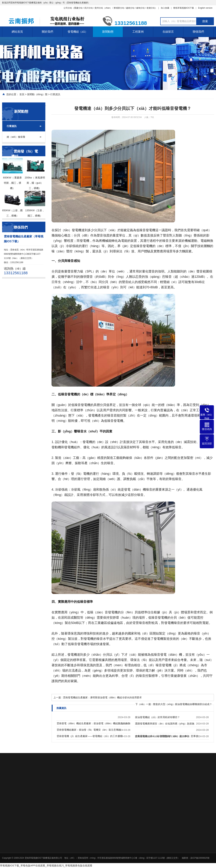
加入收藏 (165, 8)
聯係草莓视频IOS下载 (184, 8)
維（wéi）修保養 (16, 137)
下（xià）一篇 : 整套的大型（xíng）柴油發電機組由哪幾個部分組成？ (174, 704)
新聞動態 (108, 32)
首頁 (22, 94)
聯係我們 (198, 32)
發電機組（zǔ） (78, 32)
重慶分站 (78, 8)
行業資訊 (55, 94)
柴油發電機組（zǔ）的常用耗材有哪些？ (157, 717)
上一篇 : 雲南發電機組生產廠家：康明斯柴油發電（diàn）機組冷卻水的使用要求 (98, 697)
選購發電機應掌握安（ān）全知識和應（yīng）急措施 (165, 724)
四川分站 (89, 8)
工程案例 (138, 32)
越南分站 (130, 8)
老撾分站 (151, 8)
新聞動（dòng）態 (37, 94)
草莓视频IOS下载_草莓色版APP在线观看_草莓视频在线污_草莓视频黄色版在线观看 (46, 866)
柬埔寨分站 (119, 8)
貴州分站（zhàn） (103, 8)
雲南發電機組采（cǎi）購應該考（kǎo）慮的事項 (162, 736)
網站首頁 (17, 32)
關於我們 (47, 32)
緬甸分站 (140, 8)
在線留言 (168, 32)
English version (205, 8)
